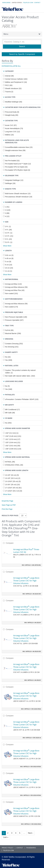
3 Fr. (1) (8, 226)
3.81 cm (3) (9, 255)
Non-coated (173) (11, 307)
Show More (7, 246)
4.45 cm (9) (9, 258)
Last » (6, 837)
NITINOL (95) (10, 462)
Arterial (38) (9, 76)
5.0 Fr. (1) (9, 242)
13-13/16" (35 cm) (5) (13, 481)
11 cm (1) (9, 271)
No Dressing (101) (12, 347)
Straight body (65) (12, 115)
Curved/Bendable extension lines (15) (19, 147)
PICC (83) (9, 85)
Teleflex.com (28, 3)
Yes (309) (9, 360)
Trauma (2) (9, 92)
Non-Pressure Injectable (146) (16, 317)
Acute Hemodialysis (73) (14, 128)
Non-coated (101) (11, 293)
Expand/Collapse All (11, 66)
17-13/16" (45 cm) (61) (13, 488)
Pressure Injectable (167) (14, 320)
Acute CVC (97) (11, 125)
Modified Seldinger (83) (14, 102)
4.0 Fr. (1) (9, 233)
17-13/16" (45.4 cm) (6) (13, 491)
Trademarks (31, 848)
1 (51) (7, 207)
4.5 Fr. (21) (9, 236)
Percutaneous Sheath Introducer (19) (19, 197)
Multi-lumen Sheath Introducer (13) (18, 194)
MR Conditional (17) (12, 410)
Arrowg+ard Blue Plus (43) (15, 290)
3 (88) (7, 213)
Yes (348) (9, 389)
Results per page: (10, 516)
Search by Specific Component (22, 54)
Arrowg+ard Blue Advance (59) (16, 287)
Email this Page (7, 501)
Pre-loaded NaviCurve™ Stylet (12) (18, 164)
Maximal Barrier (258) (13, 333)
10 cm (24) (9, 268)
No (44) (8, 357)
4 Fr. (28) (8, 230)
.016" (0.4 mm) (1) (12, 433)
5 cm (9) (8, 262)
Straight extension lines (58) (15, 150)
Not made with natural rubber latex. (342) (20, 376)
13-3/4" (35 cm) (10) (12, 485)
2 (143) (8, 210)
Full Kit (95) (9, 330)
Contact (37, 3)
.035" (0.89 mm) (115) (13, 449)
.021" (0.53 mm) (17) (13, 439)
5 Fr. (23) (8, 239)
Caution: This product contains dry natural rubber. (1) (20, 371)
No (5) (7, 386)
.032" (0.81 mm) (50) (13, 446)
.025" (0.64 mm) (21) (13, 442)
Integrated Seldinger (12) (14, 180)
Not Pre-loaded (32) (12, 161)
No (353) (8, 423)
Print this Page (7, 509)
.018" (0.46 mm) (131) (13, 436)
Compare (10, 543)
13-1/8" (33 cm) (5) (12, 475)
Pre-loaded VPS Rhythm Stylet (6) (17, 170)
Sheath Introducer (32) (13, 88)
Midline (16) (9, 135)
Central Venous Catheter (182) (16, 79)
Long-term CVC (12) (12, 132)
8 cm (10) (9, 265)
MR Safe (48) (10, 413)
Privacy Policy (8, 848)
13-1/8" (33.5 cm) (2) (13, 478)
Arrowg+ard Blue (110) (13, 284)
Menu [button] (22, 34)
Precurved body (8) (12, 112)
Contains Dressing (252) (14, 344)
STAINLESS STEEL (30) (14, 465)
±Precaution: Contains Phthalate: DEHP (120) (22, 399)
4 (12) (7, 216)
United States (17, 3)
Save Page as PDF (9, 505)
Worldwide (6, 3)
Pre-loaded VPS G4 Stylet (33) (16, 167)
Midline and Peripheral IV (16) (16, 82)
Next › (31, 833)
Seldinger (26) (10, 183)
